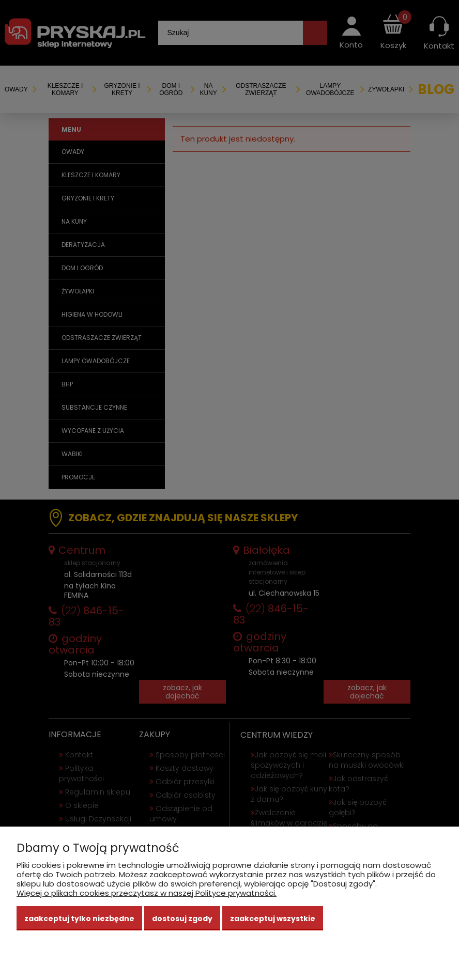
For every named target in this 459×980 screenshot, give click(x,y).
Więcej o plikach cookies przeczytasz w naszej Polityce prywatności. (147, 893)
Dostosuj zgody (182, 919)
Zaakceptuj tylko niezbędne (79, 919)
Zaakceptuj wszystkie (273, 919)
